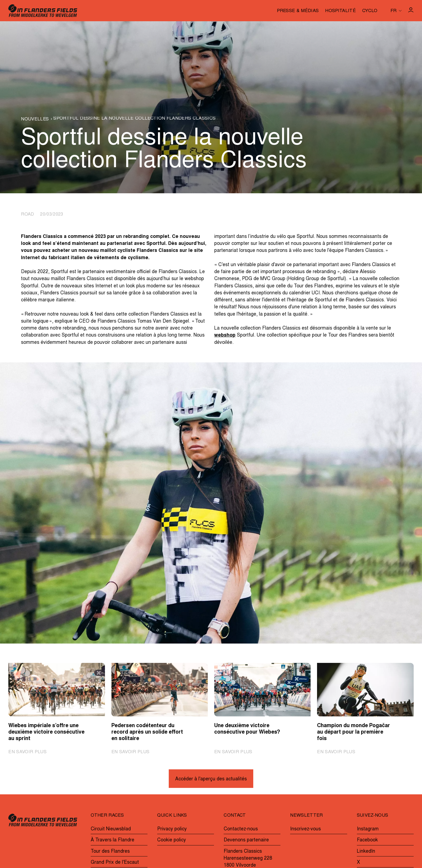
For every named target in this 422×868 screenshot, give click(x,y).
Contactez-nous (241, 829)
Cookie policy (172, 840)
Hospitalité (340, 11)
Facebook (367, 840)
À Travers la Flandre (112, 840)
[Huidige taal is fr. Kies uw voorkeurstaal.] (396, 11)
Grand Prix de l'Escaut (115, 863)
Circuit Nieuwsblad (111, 829)
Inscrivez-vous (305, 829)
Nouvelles (35, 120)
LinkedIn (366, 852)
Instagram (368, 829)
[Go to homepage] (43, 11)
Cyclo (370, 11)
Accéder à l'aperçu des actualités (211, 779)
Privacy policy (172, 829)
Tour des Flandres (110, 852)
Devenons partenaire (246, 840)
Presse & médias (298, 11)
